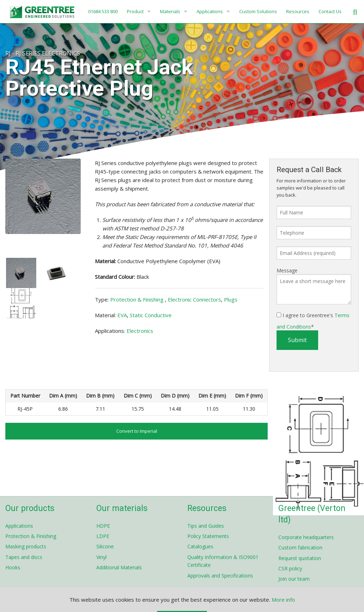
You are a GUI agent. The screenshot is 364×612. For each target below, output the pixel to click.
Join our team (294, 579)
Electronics (140, 331)
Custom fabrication (300, 547)
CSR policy (290, 568)
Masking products (26, 546)
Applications (210, 11)
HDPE (103, 526)
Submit (297, 340)
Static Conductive (151, 315)
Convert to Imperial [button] (137, 431)
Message (287, 270)
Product (135, 11)
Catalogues (200, 546)
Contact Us (330, 11)
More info (283, 600)
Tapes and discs (24, 557)
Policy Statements (208, 536)
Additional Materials (119, 567)
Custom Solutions (258, 11)
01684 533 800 (102, 11)
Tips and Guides (206, 526)
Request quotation (300, 558)
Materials (170, 11)
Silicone (105, 546)
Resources (298, 11)
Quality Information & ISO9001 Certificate (223, 561)
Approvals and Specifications (220, 576)
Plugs (231, 299)
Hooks (13, 567)
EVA (122, 315)
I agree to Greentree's (313, 321)
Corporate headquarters (306, 537)
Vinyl (101, 557)
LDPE (103, 536)
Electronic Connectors (194, 299)
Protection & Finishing (138, 299)
